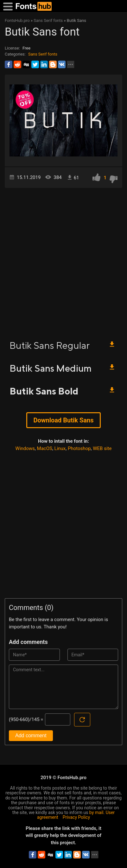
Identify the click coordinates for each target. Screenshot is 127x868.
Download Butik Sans (64, 420)
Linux (60, 448)
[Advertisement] (63, 261)
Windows (25, 448)
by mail (96, 812)
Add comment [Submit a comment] (31, 735)
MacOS (45, 448)
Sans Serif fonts (43, 54)
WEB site (102, 448)
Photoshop (79, 448)
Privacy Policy (76, 817)
